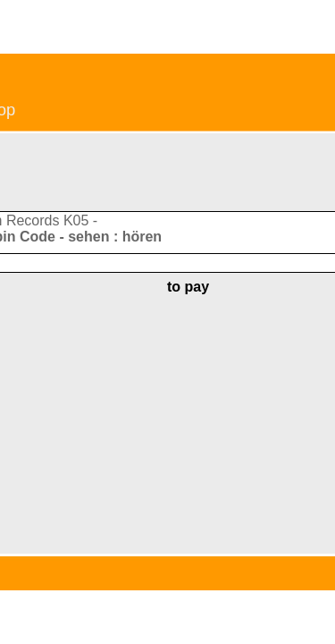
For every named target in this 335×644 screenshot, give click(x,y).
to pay (188, 287)
